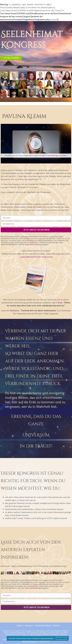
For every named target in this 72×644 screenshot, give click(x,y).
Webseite (57, 625)
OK (61, 638)
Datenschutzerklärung (33, 245)
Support (20, 625)
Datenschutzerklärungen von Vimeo (54, 156)
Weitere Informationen (47, 638)
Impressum (29, 625)
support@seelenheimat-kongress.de (36, 257)
